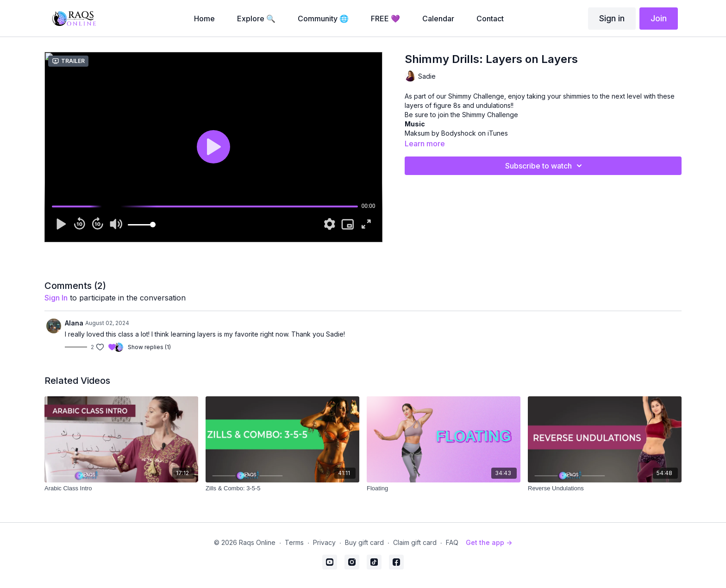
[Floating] (444, 488)
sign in (56, 298)
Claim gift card (415, 542)
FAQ (452, 542)
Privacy (324, 542)
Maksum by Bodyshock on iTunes (456, 133)
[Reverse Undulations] (605, 488)
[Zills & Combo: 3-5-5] (282, 488)
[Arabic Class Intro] (121, 488)
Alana (74, 323)
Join (659, 18)
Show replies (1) (149, 347)
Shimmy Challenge (490, 115)
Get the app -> (489, 542)
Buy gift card (364, 542)
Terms (294, 542)
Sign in (612, 18)
